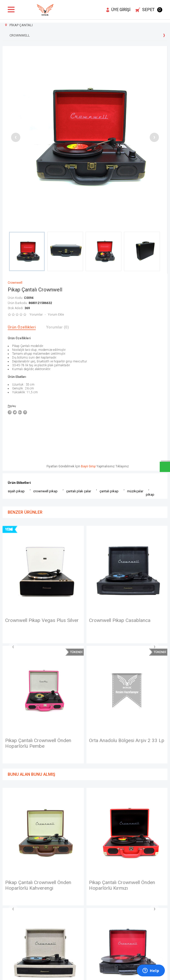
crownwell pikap (45, 491)
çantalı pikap (109, 491)
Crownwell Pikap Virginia (117, 621)
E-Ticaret (70, 974)
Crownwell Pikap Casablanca (38, 621)
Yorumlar (36, 315)
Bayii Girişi (88, 466)
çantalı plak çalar (79, 491)
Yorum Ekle (56, 315)
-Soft (59, 974)
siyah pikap (16, 491)
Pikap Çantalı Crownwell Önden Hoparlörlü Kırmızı (40, 769)
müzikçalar (135, 491)
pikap (150, 495)
